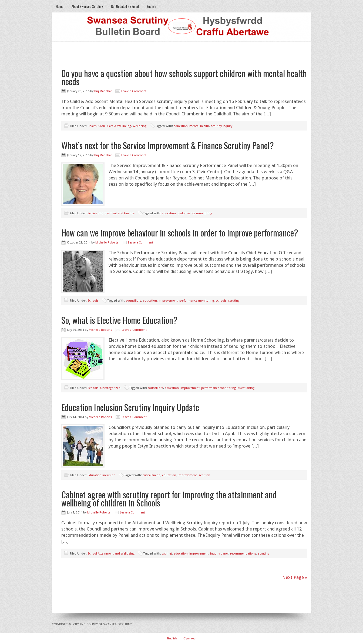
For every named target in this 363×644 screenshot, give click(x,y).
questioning (246, 388)
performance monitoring (195, 213)
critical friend (152, 475)
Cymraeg (189, 638)
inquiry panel (219, 554)
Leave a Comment (134, 91)
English (152, 6)
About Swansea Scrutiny (87, 6)
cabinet (167, 554)
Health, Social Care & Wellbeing (109, 126)
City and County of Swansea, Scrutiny (102, 624)
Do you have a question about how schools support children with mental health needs (184, 77)
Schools (93, 301)
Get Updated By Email (125, 6)
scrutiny (234, 301)
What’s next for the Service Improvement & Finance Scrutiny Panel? (168, 145)
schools (221, 301)
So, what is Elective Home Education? (119, 320)
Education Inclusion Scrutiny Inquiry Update (130, 407)
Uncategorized (110, 388)
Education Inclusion (101, 475)
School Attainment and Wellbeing (111, 554)
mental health (199, 126)
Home (60, 6)
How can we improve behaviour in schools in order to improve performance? (180, 233)
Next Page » (295, 577)
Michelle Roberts (107, 243)
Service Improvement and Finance (111, 213)
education (181, 126)
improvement (168, 301)
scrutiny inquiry (221, 126)
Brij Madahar (103, 91)
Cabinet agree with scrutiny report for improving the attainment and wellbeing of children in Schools (169, 498)
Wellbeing (140, 126)
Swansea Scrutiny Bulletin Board (181, 27)
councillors (134, 301)
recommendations (243, 554)
